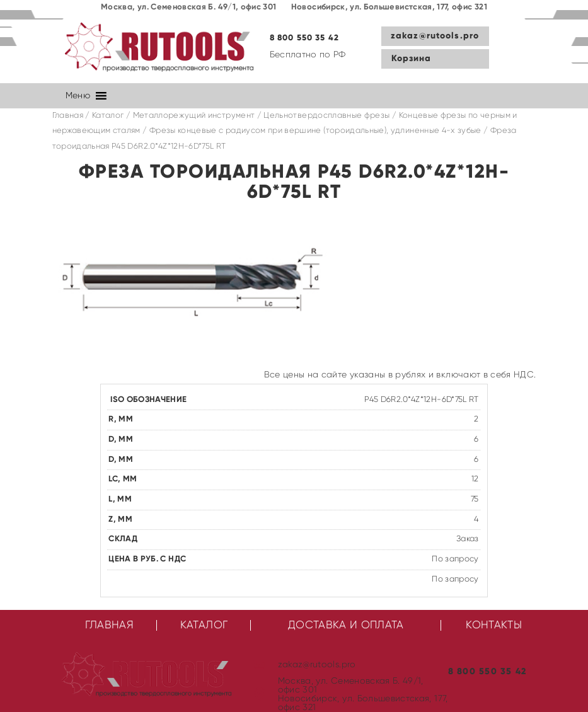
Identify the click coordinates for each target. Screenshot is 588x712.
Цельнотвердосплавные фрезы (326, 116)
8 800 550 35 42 (305, 38)
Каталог (108, 116)
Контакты (494, 625)
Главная (68, 116)
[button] (78, 96)
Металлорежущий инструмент (194, 116)
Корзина (412, 59)
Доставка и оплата (346, 625)
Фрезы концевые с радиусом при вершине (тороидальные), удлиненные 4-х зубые (315, 131)
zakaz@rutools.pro (435, 36)
